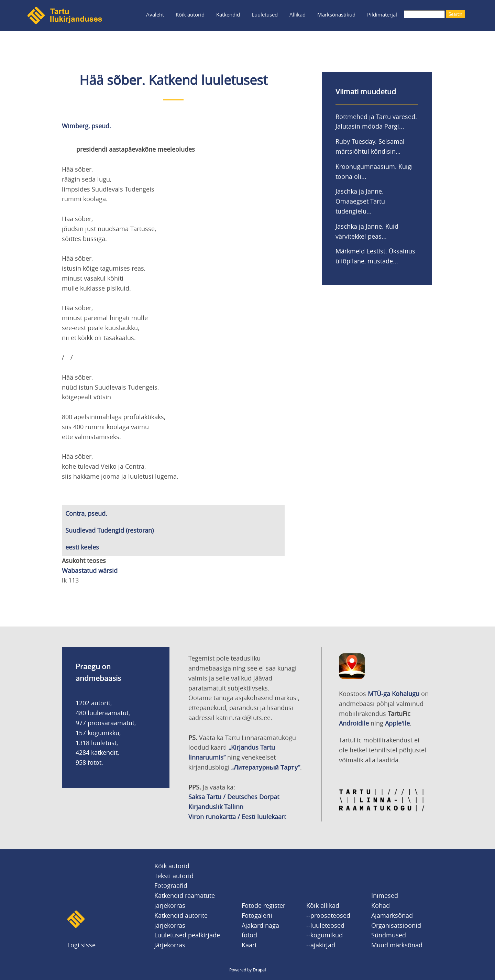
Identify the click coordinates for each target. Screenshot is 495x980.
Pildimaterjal (382, 14)
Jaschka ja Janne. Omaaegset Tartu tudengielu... (360, 201)
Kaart (249, 945)
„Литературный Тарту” (266, 767)
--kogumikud (324, 935)
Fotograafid (171, 885)
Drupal (259, 970)
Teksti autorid (174, 876)
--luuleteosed (325, 925)
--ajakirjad (321, 945)
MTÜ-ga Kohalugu (394, 694)
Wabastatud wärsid (90, 570)
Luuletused (265, 14)
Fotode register (263, 905)
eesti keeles (82, 547)
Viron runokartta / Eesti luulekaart (237, 817)
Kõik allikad (323, 905)
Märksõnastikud (336, 14)
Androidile (354, 723)
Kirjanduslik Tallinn (216, 807)
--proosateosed (328, 915)
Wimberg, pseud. (86, 126)
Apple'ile (397, 723)
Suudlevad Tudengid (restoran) (109, 530)
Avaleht (155, 14)
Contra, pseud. (86, 513)
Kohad (381, 905)
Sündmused (389, 935)
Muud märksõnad (397, 945)
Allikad (298, 14)
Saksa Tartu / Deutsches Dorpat (234, 797)
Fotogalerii (257, 915)
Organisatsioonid (396, 925)
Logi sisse (81, 945)
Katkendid (228, 14)
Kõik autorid (190, 14)
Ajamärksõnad (392, 915)
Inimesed (385, 895)
